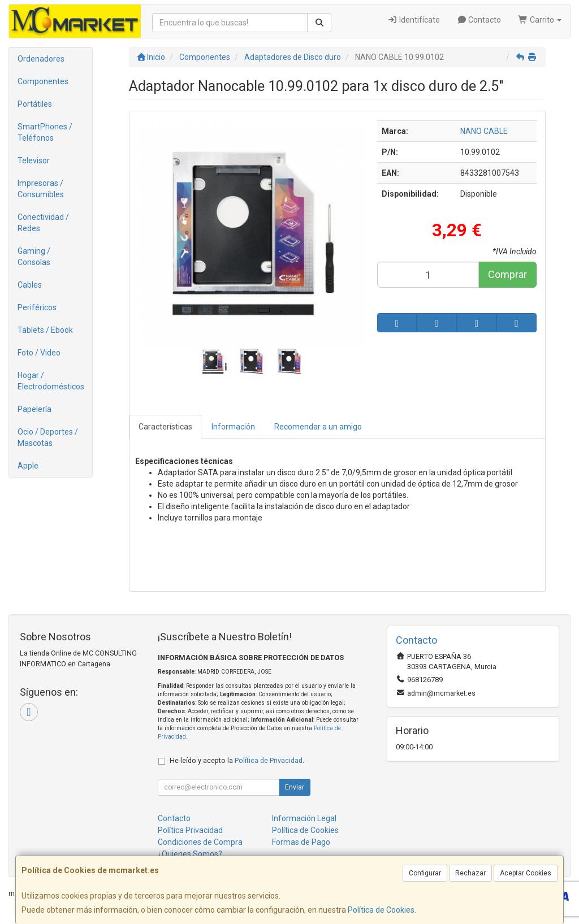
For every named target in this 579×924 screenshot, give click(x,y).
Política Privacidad (190, 830)
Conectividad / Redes (43, 223)
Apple (28, 466)
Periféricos (37, 307)
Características (165, 427)
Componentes (43, 81)
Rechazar (470, 873)
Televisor (34, 160)
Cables (30, 285)
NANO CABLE (484, 131)
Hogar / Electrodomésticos (51, 381)
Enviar (295, 787)
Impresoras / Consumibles (41, 189)
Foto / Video (39, 353)
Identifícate (414, 20)
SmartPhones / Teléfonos (45, 132)
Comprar (507, 274)
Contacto (479, 20)
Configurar (425, 873)
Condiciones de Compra (200, 842)
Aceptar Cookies (526, 873)
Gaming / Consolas (34, 257)
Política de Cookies (381, 910)
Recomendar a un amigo (318, 427)
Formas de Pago (301, 842)
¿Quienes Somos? (190, 854)
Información (233, 427)
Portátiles (35, 104)
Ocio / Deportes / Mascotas (48, 437)
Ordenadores (41, 59)
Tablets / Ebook (45, 330)
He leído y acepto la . (237, 760)
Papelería (34, 409)
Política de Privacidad (269, 760)
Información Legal (304, 818)
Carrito (540, 20)
